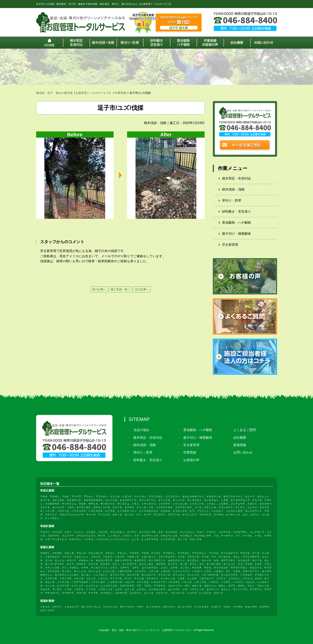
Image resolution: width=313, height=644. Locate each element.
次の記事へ (142, 289)
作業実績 (188, 452)
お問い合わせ (241, 452)
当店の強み (140, 430)
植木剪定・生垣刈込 (237, 178)
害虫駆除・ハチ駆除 (237, 223)
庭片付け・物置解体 (237, 234)
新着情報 (238, 445)
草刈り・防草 (232, 200)
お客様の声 (190, 460)
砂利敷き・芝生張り (237, 211)
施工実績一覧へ (120, 289)
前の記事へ (99, 289)
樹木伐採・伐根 (233, 189)
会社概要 (238, 438)
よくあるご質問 (243, 430)
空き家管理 (230, 245)
